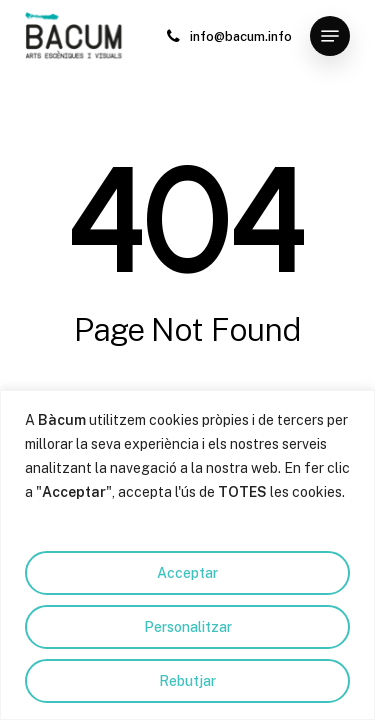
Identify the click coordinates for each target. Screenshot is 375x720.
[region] (187, 555)
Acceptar (187, 573)
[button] (330, 36)
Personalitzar (188, 627)
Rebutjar (187, 681)
